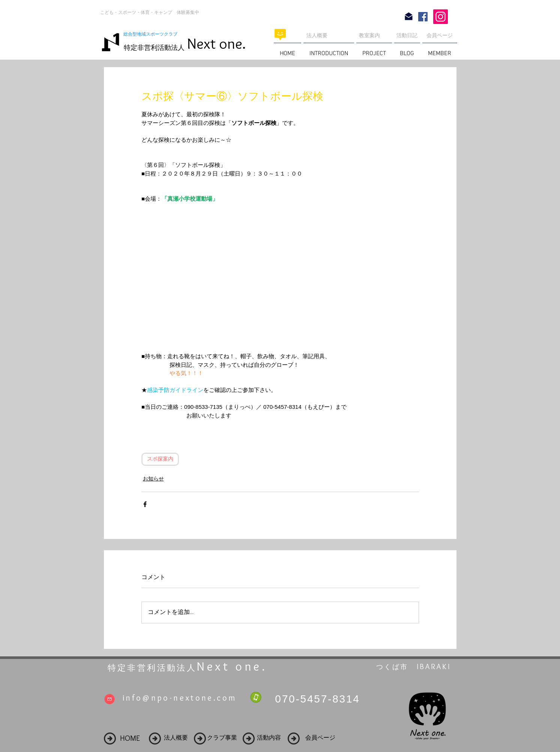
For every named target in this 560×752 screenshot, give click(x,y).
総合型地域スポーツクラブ (153, 34)
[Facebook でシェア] (145, 504)
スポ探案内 (160, 459)
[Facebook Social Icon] (423, 17)
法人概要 (317, 35)
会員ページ (440, 35)
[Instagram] (441, 17)
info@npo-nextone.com (180, 698)
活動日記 (407, 35)
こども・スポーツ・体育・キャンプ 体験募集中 (150, 12)
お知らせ (153, 479)
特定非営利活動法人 (154, 48)
